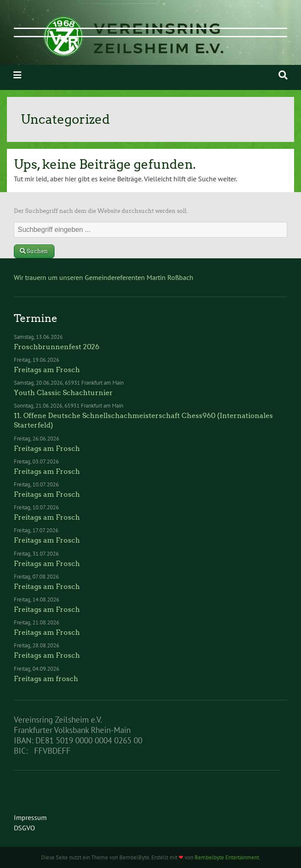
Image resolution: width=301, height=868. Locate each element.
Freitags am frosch (46, 679)
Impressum (30, 817)
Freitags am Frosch (47, 370)
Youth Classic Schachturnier (63, 393)
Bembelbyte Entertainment (227, 857)
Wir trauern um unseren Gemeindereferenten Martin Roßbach (104, 277)
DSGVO (24, 828)
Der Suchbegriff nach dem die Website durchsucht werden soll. (101, 211)
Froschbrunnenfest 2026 (57, 347)
